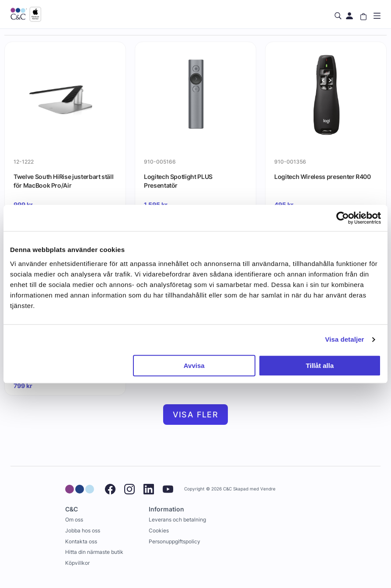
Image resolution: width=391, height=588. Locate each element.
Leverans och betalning (177, 520)
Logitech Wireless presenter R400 (323, 177)
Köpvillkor (77, 563)
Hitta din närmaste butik (94, 552)
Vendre (268, 489)
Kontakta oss (81, 541)
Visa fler (196, 415)
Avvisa (194, 366)
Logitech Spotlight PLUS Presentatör (178, 181)
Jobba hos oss (83, 530)
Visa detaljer (344, 339)
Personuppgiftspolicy (175, 541)
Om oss (74, 520)
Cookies (159, 530)
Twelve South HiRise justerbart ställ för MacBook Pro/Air (63, 181)
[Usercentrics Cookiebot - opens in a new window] (343, 218)
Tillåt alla (320, 366)
